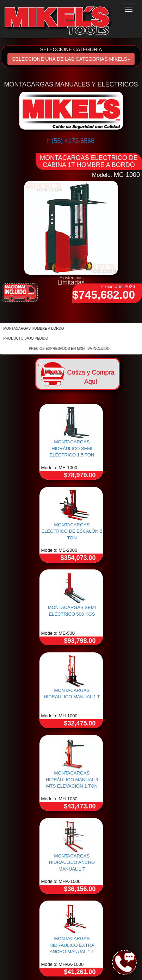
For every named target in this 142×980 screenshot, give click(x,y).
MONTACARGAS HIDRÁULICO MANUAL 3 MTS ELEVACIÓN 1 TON (72, 779)
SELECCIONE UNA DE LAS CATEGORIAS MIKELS (71, 59)
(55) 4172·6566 (73, 141)
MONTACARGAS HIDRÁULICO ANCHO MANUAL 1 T (72, 862)
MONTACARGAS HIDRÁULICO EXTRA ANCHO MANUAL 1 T (72, 945)
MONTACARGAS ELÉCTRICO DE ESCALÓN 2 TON (72, 531)
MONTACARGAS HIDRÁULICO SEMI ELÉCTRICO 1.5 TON (72, 448)
